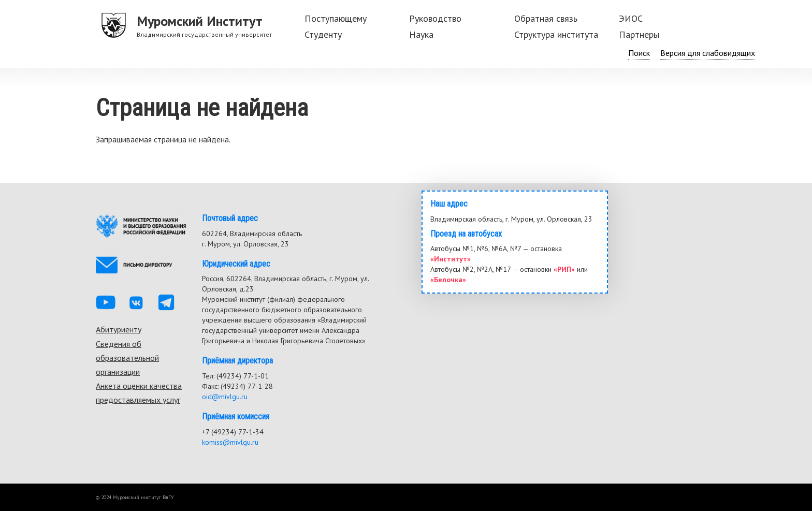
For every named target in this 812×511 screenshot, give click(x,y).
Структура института (556, 34)
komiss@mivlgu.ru (230, 442)
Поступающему (336, 18)
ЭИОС (631, 18)
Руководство (435, 18)
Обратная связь (546, 18)
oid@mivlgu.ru (225, 397)
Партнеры (639, 34)
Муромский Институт (200, 21)
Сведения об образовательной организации (127, 358)
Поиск (639, 53)
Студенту (323, 34)
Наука (421, 34)
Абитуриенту (119, 329)
